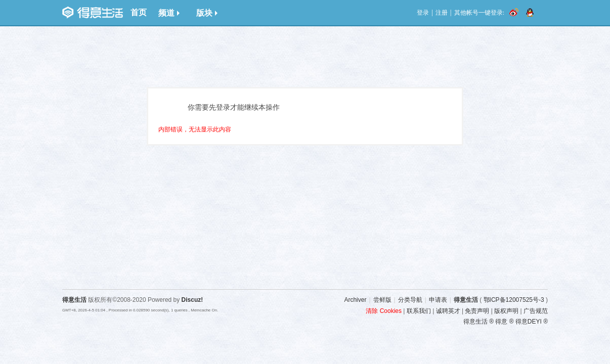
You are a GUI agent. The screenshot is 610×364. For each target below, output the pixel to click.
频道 (169, 13)
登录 (423, 13)
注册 (442, 13)
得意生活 (466, 300)
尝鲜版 (382, 300)
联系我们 (419, 311)
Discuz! (192, 300)
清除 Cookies (384, 311)
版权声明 (506, 311)
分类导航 (410, 300)
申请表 (438, 300)
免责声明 (477, 311)
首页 (139, 12)
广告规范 (536, 311)
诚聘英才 (448, 311)
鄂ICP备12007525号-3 (514, 300)
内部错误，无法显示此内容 (195, 129)
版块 (207, 13)
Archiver (355, 300)
